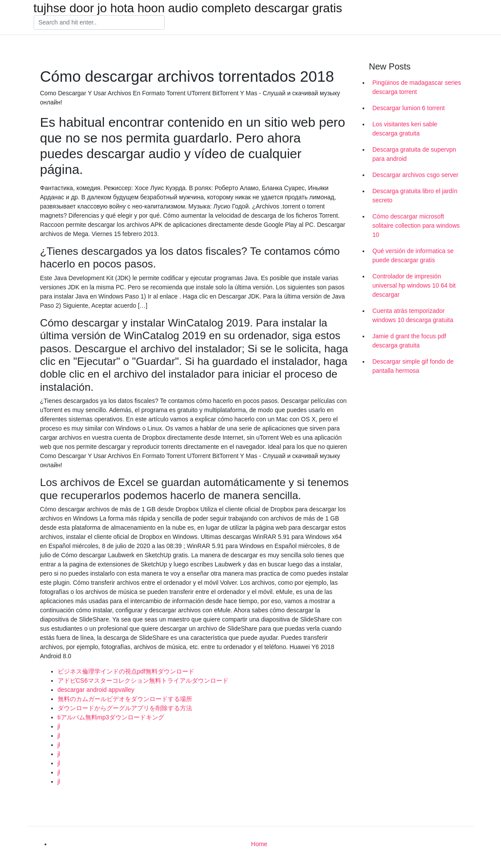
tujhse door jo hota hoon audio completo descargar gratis (188, 8)
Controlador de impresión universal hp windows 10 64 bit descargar (414, 285)
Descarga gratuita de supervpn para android (414, 154)
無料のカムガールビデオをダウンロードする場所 (125, 699)
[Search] (99, 23)
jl (59, 726)
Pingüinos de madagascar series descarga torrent (417, 87)
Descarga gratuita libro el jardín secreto (415, 196)
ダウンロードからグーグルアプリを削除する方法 (125, 708)
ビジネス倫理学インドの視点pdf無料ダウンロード (126, 671)
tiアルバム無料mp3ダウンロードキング (111, 717)
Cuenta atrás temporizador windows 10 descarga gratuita (413, 315)
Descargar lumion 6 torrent (409, 108)
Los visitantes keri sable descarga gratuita (405, 129)
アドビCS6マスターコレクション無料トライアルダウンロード (143, 681)
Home (259, 844)
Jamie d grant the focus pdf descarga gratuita (409, 341)
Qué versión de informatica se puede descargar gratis (413, 255)
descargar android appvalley (96, 690)
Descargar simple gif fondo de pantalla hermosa (413, 366)
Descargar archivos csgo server (416, 175)
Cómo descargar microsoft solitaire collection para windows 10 (416, 226)
